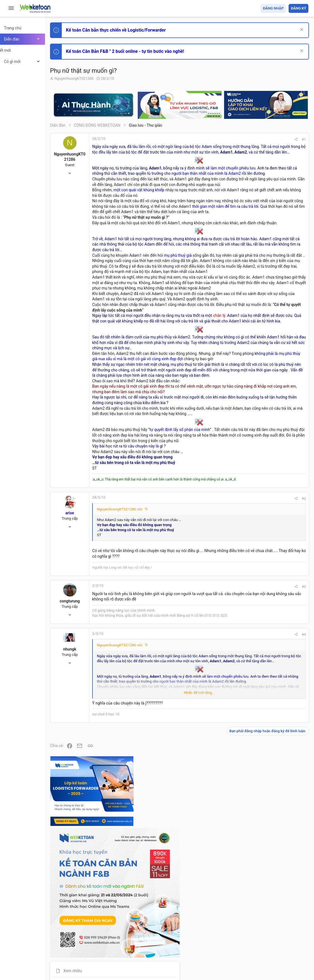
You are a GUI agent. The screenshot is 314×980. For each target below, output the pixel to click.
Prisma (72, 944)
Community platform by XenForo (113, 957)
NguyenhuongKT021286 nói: (134, 667)
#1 (228, 139)
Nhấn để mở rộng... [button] (168, 867)
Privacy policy (245, 944)
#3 (228, 751)
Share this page (273, 494)
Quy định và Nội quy (215, 944)
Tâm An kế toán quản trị (265, 462)
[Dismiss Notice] (300, 30)
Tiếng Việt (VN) (99, 944)
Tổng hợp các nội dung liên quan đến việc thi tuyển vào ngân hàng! (277, 381)
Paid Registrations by (110, 963)
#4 (228, 809)
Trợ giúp (266, 944)
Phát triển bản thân (269, 309)
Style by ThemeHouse (83, 968)
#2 (228, 657)
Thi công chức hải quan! (274, 319)
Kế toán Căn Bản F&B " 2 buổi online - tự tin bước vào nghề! (139, 51)
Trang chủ (284, 944)
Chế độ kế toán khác (270, 402)
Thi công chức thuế (269, 433)
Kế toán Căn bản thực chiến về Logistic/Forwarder (130, 30)
